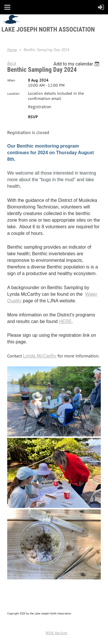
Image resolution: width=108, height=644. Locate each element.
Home (12, 50)
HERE (65, 321)
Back (12, 63)
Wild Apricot (56, 633)
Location (13, 93)
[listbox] (77, 64)
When (11, 80)
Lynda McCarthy (40, 356)
